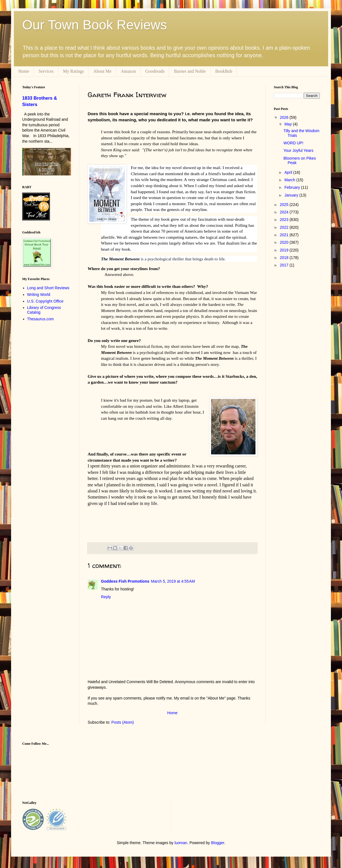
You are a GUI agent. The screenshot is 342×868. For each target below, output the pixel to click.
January (292, 195)
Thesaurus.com (40, 319)
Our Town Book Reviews (95, 25)
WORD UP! (293, 143)
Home (24, 71)
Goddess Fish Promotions (125, 581)
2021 (285, 235)
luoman (181, 843)
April (289, 172)
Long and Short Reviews (48, 288)
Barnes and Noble (190, 71)
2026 (285, 117)
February (293, 187)
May (288, 124)
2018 (285, 258)
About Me (102, 71)
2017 (285, 265)
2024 (285, 212)
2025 (285, 205)
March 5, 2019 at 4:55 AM (173, 581)
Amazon (128, 71)
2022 (285, 227)
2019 (285, 250)
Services (46, 71)
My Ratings (73, 71)
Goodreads (155, 71)
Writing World (39, 295)
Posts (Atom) (123, 722)
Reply (106, 597)
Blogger (218, 843)
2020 (285, 242)
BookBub (224, 71)
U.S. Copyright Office (45, 301)
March (290, 180)
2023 (285, 220)
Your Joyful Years (298, 150)
